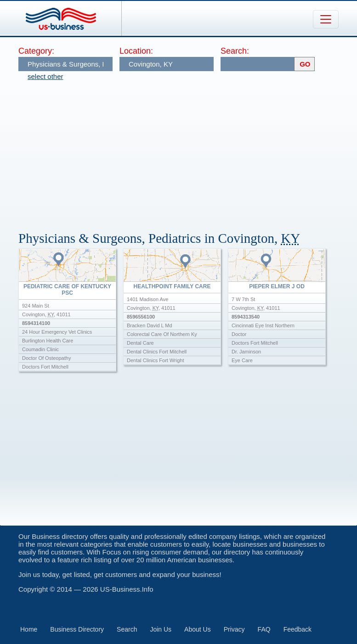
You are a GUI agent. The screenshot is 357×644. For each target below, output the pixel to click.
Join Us (161, 629)
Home (29, 629)
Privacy (234, 629)
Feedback (297, 629)
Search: (235, 51)
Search (127, 629)
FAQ (264, 629)
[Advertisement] (188, 151)
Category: (36, 51)
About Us (198, 629)
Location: (136, 51)
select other (45, 76)
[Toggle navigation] (326, 19)
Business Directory (77, 629)
